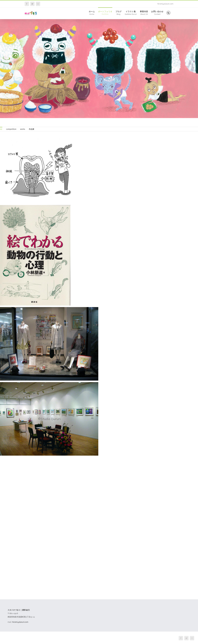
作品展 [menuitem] (32, 129)
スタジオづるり (25, 639)
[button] (168, 13)
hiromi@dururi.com (165, 4)
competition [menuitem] (11, 129)
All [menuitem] (1, 129)
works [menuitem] (23, 129)
